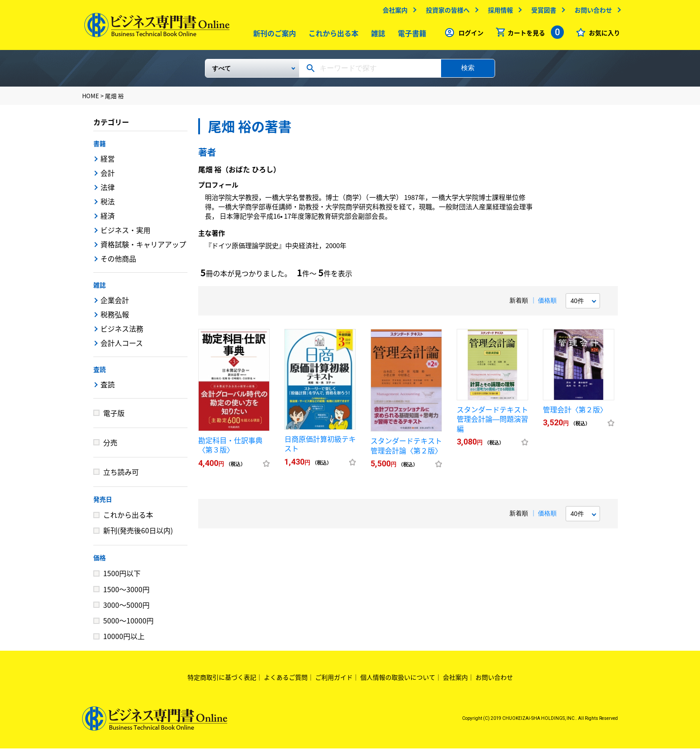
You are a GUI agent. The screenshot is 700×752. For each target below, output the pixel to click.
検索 (468, 71)
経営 (108, 162)
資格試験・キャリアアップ (143, 248)
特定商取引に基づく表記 (222, 681)
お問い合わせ (591, 12)
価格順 (547, 304)
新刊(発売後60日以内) (138, 534)
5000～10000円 (128, 624)
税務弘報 (115, 318)
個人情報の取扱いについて (398, 681)
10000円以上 (124, 640)
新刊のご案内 (273, 35)
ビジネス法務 (122, 332)
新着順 (519, 304)
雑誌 (376, 35)
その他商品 (118, 262)
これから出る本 (332, 35)
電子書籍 (410, 35)
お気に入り (602, 35)
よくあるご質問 (286, 681)
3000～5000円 (126, 608)
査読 (100, 373)
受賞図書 (542, 12)
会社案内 (393, 12)
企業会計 (115, 303)
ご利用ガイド (334, 681)
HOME (91, 99)
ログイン (469, 35)
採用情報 (498, 12)
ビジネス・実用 (125, 233)
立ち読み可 (121, 475)
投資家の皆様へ (446, 12)
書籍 (100, 147)
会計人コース (122, 346)
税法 (108, 205)
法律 (108, 191)
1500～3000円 (126, 593)
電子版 (114, 416)
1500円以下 (122, 577)
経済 (108, 219)
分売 (110, 446)
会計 (108, 176)
